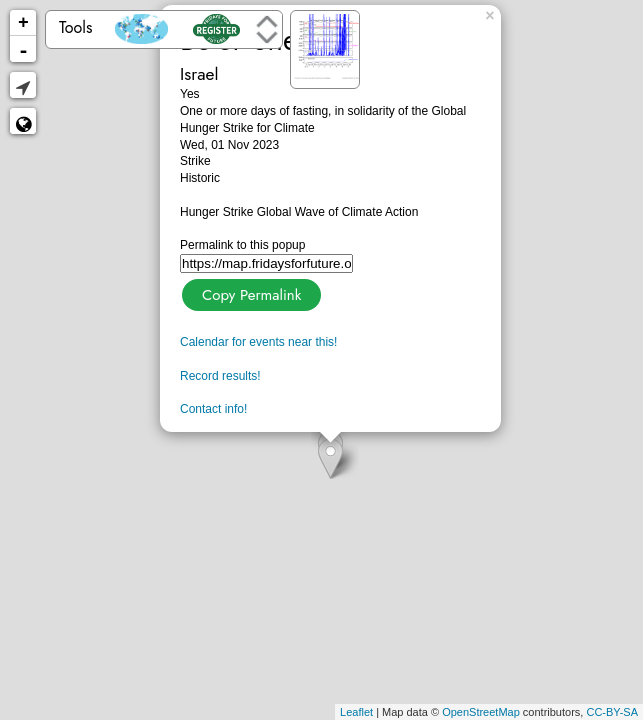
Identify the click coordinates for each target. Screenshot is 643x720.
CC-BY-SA (612, 712)
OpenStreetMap (481, 712)
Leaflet (356, 712)
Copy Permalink (249, 292)
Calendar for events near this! (258, 342)
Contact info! (213, 409)
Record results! (220, 376)
